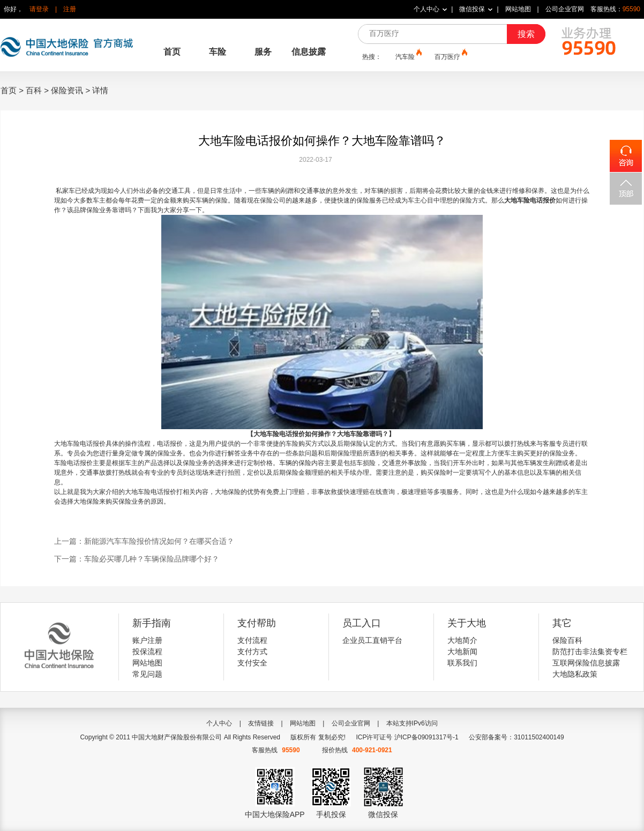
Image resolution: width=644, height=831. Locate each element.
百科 (34, 90)
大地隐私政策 (575, 674)
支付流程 (252, 640)
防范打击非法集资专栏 (590, 652)
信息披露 (309, 52)
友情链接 (261, 723)
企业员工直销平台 (372, 640)
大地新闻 (462, 652)
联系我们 (462, 663)
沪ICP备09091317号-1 (426, 737)
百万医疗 (450, 56)
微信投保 (472, 9)
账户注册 (147, 640)
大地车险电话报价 (530, 200)
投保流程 (147, 652)
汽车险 (408, 56)
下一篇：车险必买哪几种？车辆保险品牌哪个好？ (137, 559)
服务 (263, 52)
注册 (70, 9)
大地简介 (462, 640)
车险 (218, 52)
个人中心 (426, 9)
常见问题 (147, 674)
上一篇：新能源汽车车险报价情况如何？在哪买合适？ (144, 541)
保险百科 (567, 640)
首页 (172, 52)
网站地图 (518, 9)
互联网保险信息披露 (586, 663)
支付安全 (252, 663)
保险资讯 (67, 90)
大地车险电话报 (77, 444)
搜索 (526, 34)
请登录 (39, 9)
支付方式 (252, 652)
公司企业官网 (565, 9)
